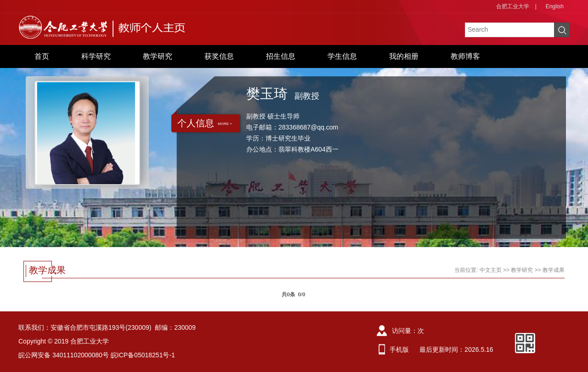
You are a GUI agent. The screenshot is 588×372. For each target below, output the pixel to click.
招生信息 (281, 56)
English (555, 6)
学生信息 (342, 56)
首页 (42, 56)
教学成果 (554, 270)
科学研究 (96, 56)
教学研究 (158, 56)
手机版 (399, 349)
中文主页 (491, 270)
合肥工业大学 (513, 6)
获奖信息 (219, 56)
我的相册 (404, 56)
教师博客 (465, 56)
